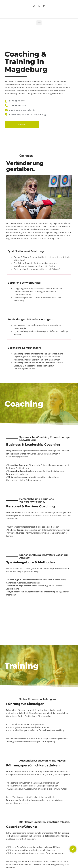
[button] (39, 23)
